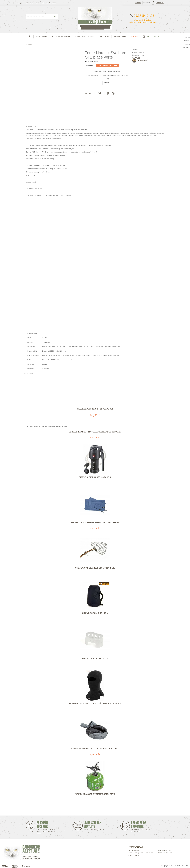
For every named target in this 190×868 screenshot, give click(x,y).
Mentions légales (165, 853)
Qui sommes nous (165, 850)
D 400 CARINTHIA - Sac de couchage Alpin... (95, 749)
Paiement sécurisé (46, 827)
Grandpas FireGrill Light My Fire (95, 568)
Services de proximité (142, 827)
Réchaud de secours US (95, 658)
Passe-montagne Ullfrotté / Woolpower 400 (95, 703)
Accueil (30, 44)
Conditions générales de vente (141, 853)
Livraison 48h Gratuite (93, 826)
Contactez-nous (134, 850)
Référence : (89, 61)
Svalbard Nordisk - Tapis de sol (95, 409)
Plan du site (134, 856)
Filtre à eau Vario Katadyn (95, 477)
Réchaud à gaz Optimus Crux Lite (95, 794)
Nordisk (107, 83)
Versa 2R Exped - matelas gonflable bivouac (95, 432)
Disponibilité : (90, 65)
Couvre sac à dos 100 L (95, 613)
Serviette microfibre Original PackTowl (95, 522)
